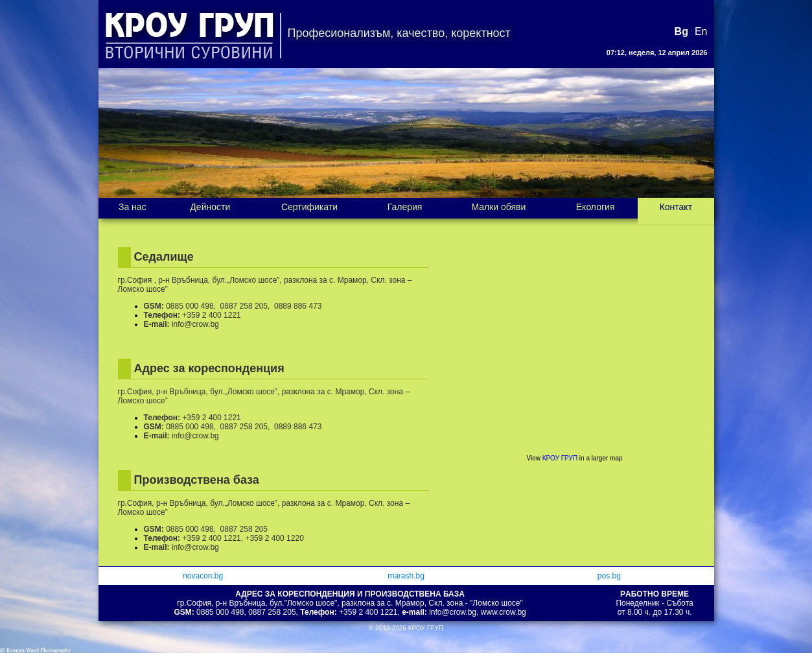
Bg (681, 31)
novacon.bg (203, 576)
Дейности (210, 207)
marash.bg (406, 576)
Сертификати (309, 207)
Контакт (676, 207)
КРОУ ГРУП (560, 458)
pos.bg (609, 576)
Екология (596, 207)
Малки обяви (498, 207)
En (701, 31)
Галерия (405, 207)
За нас (133, 207)
